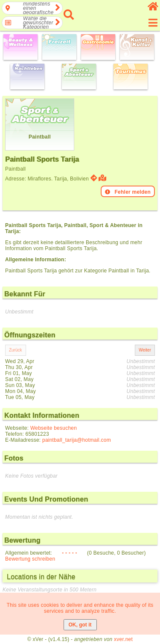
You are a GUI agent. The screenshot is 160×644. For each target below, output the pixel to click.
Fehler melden (128, 192)
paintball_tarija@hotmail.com (77, 440)
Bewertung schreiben (30, 559)
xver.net (123, 639)
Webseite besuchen (54, 428)
